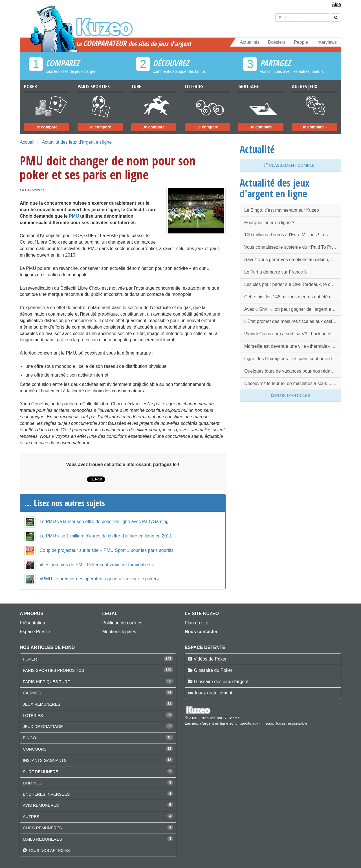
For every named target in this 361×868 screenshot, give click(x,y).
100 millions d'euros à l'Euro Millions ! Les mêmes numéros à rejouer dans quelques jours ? (293, 235)
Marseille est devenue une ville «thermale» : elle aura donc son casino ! (293, 346)
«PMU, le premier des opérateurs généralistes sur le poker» (99, 579)
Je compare (47, 127)
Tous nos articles (49, 850)
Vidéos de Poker (210, 659)
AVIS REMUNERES (41, 805)
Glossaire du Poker (213, 670)
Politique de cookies (122, 623)
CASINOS (32, 693)
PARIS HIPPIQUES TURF (46, 682)
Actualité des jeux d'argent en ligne (77, 142)
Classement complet (291, 165)
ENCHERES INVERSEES (46, 794)
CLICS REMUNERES (42, 828)
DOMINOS (33, 783)
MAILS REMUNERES (42, 839)
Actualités (250, 42)
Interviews (327, 42)
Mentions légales (119, 632)
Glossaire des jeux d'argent (221, 682)
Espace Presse (35, 632)
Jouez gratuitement (213, 693)
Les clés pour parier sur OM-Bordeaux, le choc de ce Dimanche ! (293, 284)
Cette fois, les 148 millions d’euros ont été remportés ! (293, 297)
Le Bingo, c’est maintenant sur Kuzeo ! (283, 210)
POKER (30, 659)
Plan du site (197, 623)
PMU (74, 216)
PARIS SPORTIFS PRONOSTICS (53, 670)
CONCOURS (35, 749)
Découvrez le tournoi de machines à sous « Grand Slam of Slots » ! (293, 383)
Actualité (257, 149)
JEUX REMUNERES (42, 704)
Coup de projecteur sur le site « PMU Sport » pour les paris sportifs (106, 550)
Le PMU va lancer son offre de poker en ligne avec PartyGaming (104, 522)
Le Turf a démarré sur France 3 (275, 272)
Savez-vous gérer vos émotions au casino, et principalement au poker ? (293, 260)
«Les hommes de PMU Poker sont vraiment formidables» (97, 565)
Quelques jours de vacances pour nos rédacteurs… (293, 371)
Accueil (27, 142)
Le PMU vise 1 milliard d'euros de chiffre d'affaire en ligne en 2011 (106, 536)
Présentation (32, 623)
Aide (336, 4)
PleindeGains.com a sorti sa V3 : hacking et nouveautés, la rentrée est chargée (293, 334)
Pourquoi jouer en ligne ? (269, 223)
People (301, 42)
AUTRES (31, 817)
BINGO (29, 738)
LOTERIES (33, 716)
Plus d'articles (291, 395)
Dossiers (277, 42)
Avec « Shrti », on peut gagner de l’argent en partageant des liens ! (293, 309)
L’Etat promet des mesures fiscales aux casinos (292, 321)
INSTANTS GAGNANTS (45, 760)
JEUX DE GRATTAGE (43, 727)
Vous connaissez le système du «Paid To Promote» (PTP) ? (293, 247)
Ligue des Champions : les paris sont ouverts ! (290, 359)
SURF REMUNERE (41, 772)
